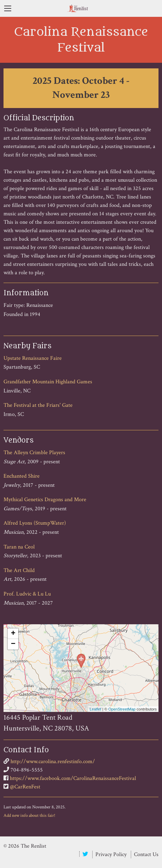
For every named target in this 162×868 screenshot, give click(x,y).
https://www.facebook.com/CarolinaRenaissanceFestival (73, 778)
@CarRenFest (25, 787)
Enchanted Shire (22, 476)
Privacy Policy (111, 854)
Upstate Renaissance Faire (33, 358)
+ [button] (13, 634)
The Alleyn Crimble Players (34, 453)
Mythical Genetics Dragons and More (45, 500)
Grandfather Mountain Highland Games (48, 382)
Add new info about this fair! (29, 815)
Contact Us (146, 854)
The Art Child (19, 570)
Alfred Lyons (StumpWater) (35, 523)
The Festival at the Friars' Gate (38, 405)
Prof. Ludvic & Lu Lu (27, 594)
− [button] (13, 644)
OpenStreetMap (122, 709)
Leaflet (96, 709)
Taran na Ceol (19, 547)
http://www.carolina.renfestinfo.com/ (53, 762)
